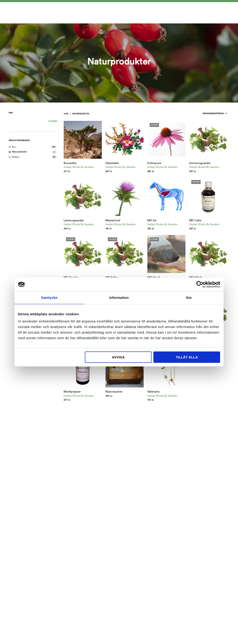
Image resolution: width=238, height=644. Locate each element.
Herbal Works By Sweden (79, 167)
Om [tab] (189, 298)
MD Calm (195, 220)
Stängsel (16, 157)
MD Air (152, 220)
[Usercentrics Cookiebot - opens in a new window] (200, 284)
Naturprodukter (20, 152)
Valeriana (153, 392)
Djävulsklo (112, 163)
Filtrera (53, 121)
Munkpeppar (72, 392)
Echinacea (154, 163)
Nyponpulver (114, 392)
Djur (14, 147)
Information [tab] (119, 298)
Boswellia (70, 163)
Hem (66, 114)
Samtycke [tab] (49, 298)
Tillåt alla (187, 357)
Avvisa (118, 357)
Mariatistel (113, 220)
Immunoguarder (200, 163)
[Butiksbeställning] (205, 114)
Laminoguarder (74, 220)
